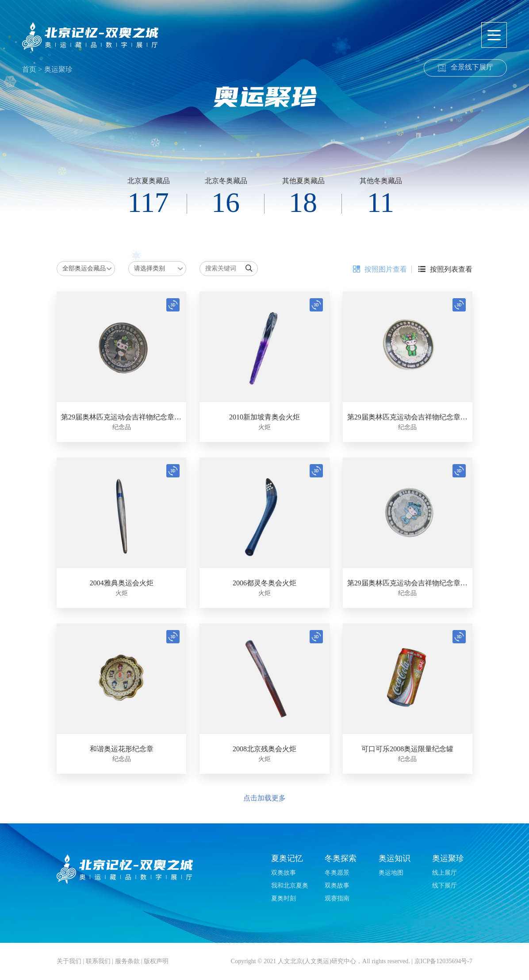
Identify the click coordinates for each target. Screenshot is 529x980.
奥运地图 (391, 873)
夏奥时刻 (284, 898)
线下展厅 (445, 886)
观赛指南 (337, 898)
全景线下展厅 (472, 67)
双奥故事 (284, 873)
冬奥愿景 (337, 873)
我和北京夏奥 (290, 886)
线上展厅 (445, 873)
